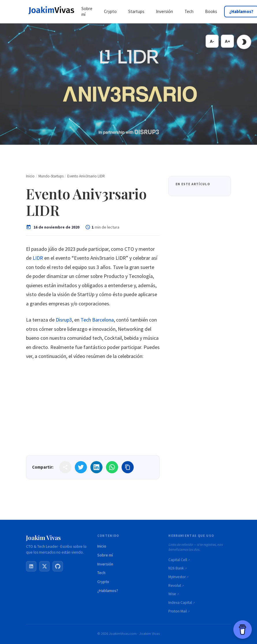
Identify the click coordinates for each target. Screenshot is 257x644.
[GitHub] (58, 566)
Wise (172, 594)
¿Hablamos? (108, 591)
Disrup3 (64, 320)
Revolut (175, 585)
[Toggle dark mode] (244, 42)
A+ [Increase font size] (228, 41)
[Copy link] (128, 467)
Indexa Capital (180, 603)
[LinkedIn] (31, 566)
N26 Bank (176, 568)
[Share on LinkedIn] (96, 467)
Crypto (103, 582)
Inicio (102, 546)
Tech (101, 573)
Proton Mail (178, 611)
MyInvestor (177, 577)
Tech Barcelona (97, 320)
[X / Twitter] (44, 566)
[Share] (65, 467)
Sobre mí (105, 555)
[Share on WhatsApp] (112, 467)
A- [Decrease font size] (212, 41)
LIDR (38, 258)
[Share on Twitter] (81, 467)
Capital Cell (178, 560)
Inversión (105, 564)
